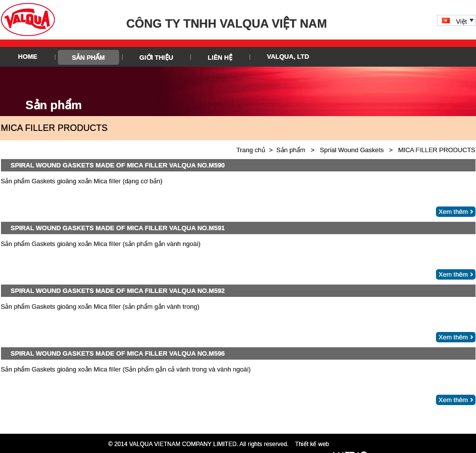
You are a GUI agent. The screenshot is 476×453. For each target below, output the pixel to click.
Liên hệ (220, 58)
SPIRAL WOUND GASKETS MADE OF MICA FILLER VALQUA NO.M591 (118, 228)
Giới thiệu (156, 58)
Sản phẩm (89, 58)
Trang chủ (251, 150)
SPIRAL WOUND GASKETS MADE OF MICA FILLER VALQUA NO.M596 (118, 353)
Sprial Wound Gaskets (352, 150)
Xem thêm (453, 212)
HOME (28, 57)
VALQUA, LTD (288, 57)
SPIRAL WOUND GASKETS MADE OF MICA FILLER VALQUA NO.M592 (118, 291)
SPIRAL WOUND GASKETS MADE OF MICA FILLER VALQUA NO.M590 (118, 165)
